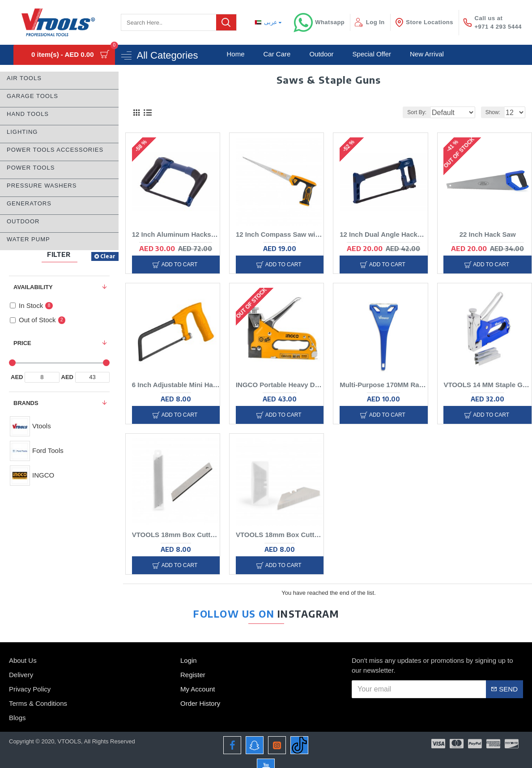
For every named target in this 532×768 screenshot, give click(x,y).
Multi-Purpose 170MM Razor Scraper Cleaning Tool (380, 388)
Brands (26, 403)
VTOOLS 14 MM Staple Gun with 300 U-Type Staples (485, 388)
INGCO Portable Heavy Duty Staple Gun (277, 388)
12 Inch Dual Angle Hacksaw (381, 236)
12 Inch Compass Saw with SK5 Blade (277, 236)
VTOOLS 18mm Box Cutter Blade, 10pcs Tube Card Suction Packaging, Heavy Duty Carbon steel (173, 540)
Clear (108, 256)
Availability (33, 287)
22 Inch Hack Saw (485, 236)
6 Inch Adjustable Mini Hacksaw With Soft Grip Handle (173, 388)
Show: (496, 112)
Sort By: (411, 112)
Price (22, 343)
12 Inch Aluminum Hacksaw (173, 236)
